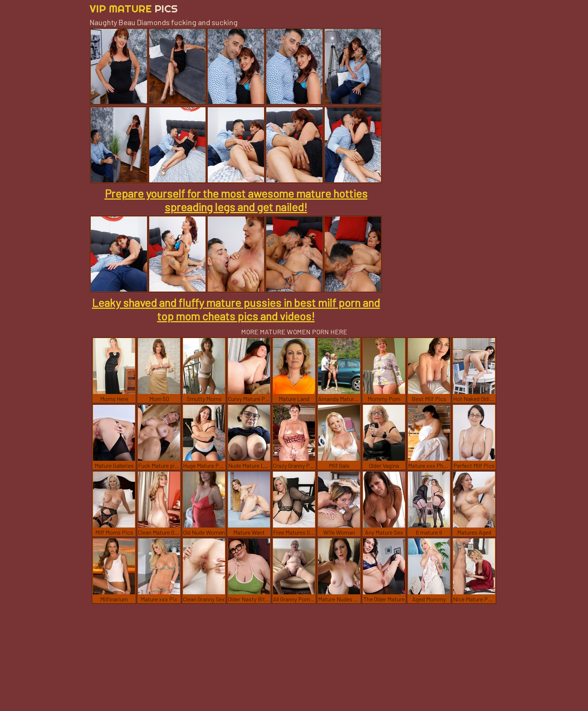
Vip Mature (134, 8)
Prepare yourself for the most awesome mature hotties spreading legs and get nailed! (236, 200)
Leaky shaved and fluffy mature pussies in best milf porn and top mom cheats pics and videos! (236, 309)
